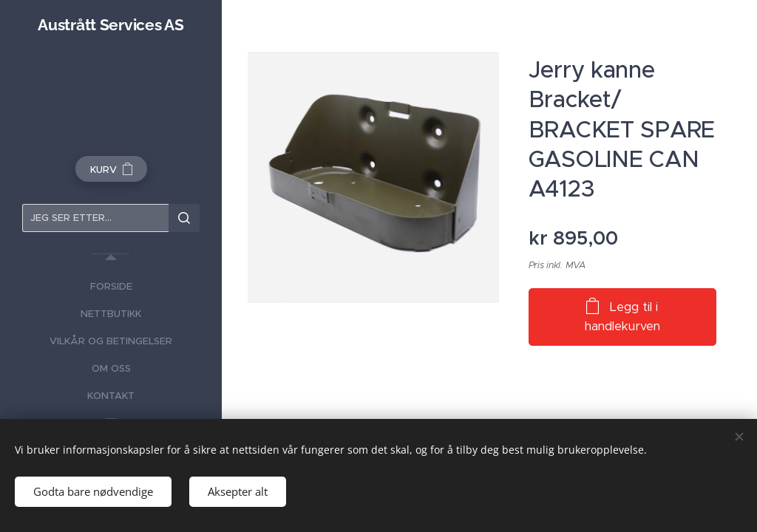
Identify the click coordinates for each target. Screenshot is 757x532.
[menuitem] (111, 286)
